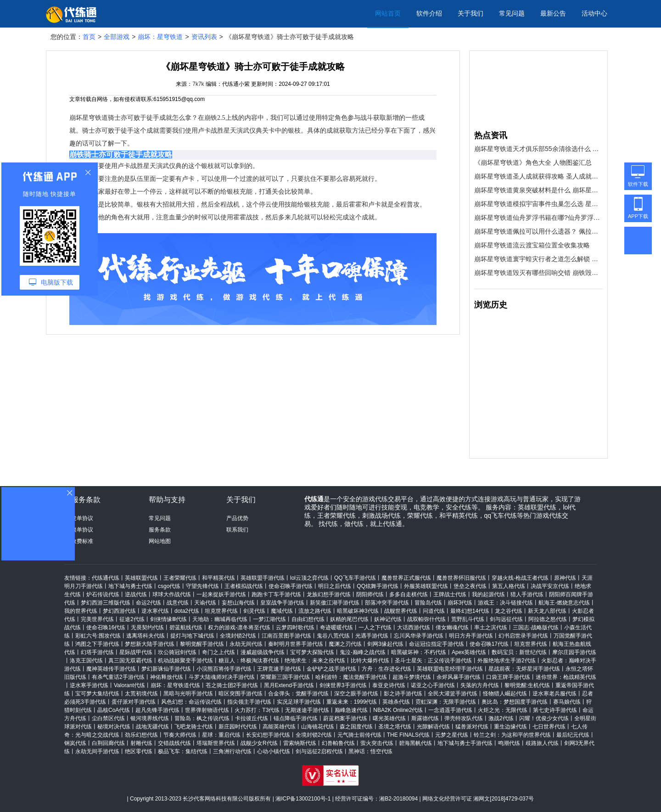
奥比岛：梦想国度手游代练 (515, 702)
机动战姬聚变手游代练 (185, 661)
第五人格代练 (509, 586)
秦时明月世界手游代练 (296, 644)
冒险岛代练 (428, 603)
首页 (89, 37)
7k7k (198, 84)
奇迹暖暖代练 (336, 627)
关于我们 (471, 13)
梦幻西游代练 (119, 611)
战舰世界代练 (401, 611)
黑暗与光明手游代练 (188, 694)
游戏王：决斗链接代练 (505, 603)
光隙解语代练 (433, 727)
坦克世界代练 (221, 611)
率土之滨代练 (491, 627)
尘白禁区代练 (108, 718)
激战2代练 (501, 718)
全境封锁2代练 (238, 636)
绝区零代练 (139, 751)
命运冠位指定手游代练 (437, 644)
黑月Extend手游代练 (289, 685)
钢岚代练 (75, 743)
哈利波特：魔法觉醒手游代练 (351, 677)
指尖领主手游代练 (249, 702)
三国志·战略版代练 (535, 627)
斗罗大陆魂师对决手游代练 (222, 677)
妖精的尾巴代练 (349, 619)
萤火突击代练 (377, 743)
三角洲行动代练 (232, 751)
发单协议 (82, 518)
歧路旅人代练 (542, 743)
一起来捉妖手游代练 (221, 594)
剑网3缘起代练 (385, 644)
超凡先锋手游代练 (157, 710)
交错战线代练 (174, 743)
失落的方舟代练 (480, 685)
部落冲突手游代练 (387, 603)
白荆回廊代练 (108, 743)
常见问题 (512, 13)
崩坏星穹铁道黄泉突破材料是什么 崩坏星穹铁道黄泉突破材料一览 (538, 190)
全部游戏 (117, 37)
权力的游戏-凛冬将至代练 (239, 627)
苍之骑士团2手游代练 (232, 685)
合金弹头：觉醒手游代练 (298, 694)
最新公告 (553, 13)
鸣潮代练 (509, 743)
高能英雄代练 (279, 727)
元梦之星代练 (452, 735)
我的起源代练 (488, 594)
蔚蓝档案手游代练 (345, 718)
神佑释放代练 (167, 677)
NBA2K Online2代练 (398, 710)
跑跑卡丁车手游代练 (276, 594)
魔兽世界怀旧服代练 (461, 578)
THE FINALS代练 (408, 735)
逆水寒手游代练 (89, 685)
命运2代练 (148, 603)
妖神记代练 (388, 619)
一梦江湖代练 (269, 619)
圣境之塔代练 (395, 727)
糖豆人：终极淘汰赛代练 (249, 661)
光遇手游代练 (372, 636)
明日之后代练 (335, 586)
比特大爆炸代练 (370, 661)
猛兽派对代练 (472, 727)
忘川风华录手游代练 (419, 636)
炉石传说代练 (103, 594)
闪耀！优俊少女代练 (544, 718)
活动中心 (594, 13)
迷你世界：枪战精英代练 (566, 677)
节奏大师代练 (180, 735)
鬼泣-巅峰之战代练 (363, 652)
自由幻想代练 (308, 619)
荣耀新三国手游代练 (285, 677)
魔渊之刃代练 (345, 644)
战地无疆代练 (152, 727)
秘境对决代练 (114, 727)
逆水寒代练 (155, 611)
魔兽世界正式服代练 (406, 578)
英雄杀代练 (396, 702)
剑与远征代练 (506, 619)
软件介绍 (429, 13)
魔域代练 (282, 611)
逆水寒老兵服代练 (555, 694)
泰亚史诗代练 (389, 685)
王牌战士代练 (450, 594)
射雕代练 (141, 743)
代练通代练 (106, 578)
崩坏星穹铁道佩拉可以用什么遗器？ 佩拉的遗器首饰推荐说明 (538, 231)
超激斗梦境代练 (412, 677)
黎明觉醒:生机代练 (527, 685)
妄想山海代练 (238, 603)
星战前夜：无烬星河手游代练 (524, 669)
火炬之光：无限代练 (503, 710)
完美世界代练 (97, 619)
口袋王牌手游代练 (508, 677)
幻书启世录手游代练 (523, 636)
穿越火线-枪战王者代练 (520, 578)
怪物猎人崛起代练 (505, 694)
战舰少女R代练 (259, 743)
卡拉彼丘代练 (252, 718)
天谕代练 (205, 603)
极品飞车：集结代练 (183, 751)
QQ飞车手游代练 (355, 578)
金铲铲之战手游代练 (331, 669)
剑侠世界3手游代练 (343, 685)
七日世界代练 (549, 727)
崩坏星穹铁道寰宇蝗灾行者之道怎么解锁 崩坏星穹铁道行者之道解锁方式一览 (538, 259)
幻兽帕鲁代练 (338, 743)
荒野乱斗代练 (468, 619)
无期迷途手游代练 (307, 710)
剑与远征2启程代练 (319, 751)
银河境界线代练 (150, 718)
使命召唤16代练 (106, 627)
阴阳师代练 (370, 594)
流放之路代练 (315, 611)
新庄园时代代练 (238, 727)
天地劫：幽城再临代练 (220, 619)
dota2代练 (187, 611)
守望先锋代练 (202, 586)
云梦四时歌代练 (295, 627)
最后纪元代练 (573, 735)
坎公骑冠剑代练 (177, 652)
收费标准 (82, 541)
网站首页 (388, 13)
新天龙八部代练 (547, 611)
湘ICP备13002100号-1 (303, 799)
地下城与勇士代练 (130, 586)
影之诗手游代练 (403, 694)
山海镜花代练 (318, 727)
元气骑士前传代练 (359, 735)
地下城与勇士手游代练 (465, 743)
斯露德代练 (425, 718)
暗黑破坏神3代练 (358, 611)
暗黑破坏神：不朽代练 (419, 652)
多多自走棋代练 (409, 594)
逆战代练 (136, 594)
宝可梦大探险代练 (312, 652)
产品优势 (237, 518)
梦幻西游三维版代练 (106, 603)
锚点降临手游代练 (296, 718)
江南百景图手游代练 (286, 636)
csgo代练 (169, 586)
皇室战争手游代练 (282, 603)
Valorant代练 (129, 685)
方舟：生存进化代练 (387, 669)
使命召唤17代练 (489, 644)
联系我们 (237, 530)
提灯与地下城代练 (192, 636)
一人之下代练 (375, 627)
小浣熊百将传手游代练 (224, 669)
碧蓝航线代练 (186, 627)
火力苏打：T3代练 (257, 710)
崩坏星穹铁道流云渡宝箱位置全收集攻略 (532, 245)
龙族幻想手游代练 (329, 594)
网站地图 (160, 541)
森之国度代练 (356, 727)
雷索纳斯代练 (300, 743)
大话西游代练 (414, 627)
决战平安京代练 (550, 586)
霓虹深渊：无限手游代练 (446, 702)
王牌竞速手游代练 (279, 669)
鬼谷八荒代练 (333, 636)
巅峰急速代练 (351, 710)
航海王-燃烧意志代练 (564, 603)
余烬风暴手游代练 (459, 677)
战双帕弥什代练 (426, 619)
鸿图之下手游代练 (97, 644)
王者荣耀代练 (180, 578)
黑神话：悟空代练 (370, 751)
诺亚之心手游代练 (433, 685)
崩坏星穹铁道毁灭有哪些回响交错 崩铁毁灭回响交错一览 (538, 273)
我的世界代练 (81, 611)
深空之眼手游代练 (356, 694)
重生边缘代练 (510, 727)
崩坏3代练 (460, 603)
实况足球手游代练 (299, 702)
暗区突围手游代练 (241, 694)
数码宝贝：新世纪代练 (519, 652)
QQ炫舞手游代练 (378, 586)
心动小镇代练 (274, 751)
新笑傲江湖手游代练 (335, 603)
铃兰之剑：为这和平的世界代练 (512, 735)
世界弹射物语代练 (207, 710)
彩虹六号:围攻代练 (98, 636)
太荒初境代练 (141, 694)
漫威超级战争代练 (263, 652)
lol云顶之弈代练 (309, 578)
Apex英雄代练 (469, 652)
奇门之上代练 (218, 652)
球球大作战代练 (172, 594)
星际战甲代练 (136, 652)
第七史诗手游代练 (555, 710)
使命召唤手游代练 (291, 586)
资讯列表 (204, 37)
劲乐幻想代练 (141, 735)
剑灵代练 (254, 611)
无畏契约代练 (147, 627)
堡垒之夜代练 (470, 586)
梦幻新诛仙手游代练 (166, 669)
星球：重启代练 (221, 735)
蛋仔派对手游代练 (134, 702)
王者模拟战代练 (244, 586)
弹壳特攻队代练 (464, 718)
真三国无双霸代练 (130, 661)
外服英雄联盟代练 (426, 586)
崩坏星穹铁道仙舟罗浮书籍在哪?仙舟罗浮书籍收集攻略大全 (538, 218)
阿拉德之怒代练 (548, 619)
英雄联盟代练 (141, 578)
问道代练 (434, 611)
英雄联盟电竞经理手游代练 (450, 669)
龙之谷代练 (509, 611)
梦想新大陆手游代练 (150, 644)
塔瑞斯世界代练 (216, 743)
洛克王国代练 (86, 661)
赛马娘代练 (567, 702)
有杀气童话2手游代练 (118, 677)
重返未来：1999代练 (352, 702)
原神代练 (565, 578)
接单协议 (82, 530)
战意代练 (178, 603)
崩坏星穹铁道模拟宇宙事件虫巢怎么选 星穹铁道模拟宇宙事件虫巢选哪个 (538, 204)
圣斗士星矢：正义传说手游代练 (433, 661)
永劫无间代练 (246, 644)
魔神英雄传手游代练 (111, 669)
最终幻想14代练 (470, 611)
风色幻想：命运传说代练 (191, 702)
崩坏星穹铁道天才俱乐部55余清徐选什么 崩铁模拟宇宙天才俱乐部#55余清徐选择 (538, 149)
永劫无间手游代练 (97, 751)
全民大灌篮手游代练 (453, 694)
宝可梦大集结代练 (97, 694)
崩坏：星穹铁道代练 (175, 685)
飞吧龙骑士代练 (194, 727)
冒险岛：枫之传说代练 (202, 718)
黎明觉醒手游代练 (202, 644)
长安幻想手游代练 (268, 735)
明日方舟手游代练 (471, 636)
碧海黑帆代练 (415, 743)
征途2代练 (132, 619)
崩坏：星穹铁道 (160, 37)
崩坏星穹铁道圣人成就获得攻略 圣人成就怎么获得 (538, 176)
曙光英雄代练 (389, 718)
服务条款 (160, 530)
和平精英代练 (218, 578)
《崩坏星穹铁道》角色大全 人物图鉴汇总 (533, 162)
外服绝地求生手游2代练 (507, 661)
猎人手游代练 (527, 594)
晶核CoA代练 (114, 710)
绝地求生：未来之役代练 (315, 661)
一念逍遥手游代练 (450, 710)
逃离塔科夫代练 (146, 636)
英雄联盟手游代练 (263, 578)
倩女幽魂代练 (452, 627)
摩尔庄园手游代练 (574, 652)
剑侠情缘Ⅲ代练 (168, 619)
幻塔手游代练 (97, 652)
